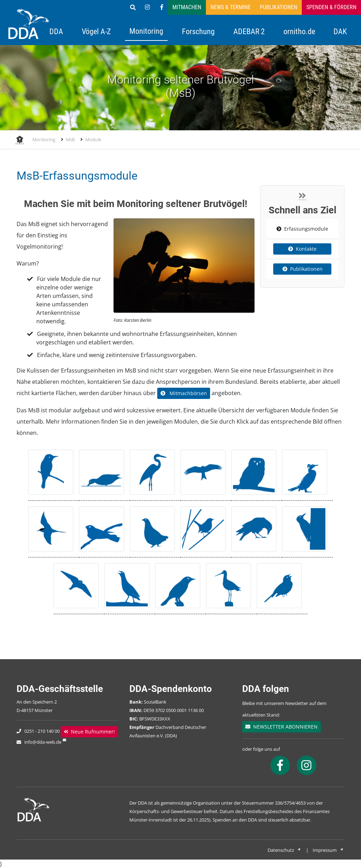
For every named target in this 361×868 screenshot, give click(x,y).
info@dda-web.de (43, 742)
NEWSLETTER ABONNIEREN (282, 727)
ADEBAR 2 (249, 31)
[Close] (302, 196)
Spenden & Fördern (331, 7)
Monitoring (146, 31)
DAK (340, 31)
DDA (56, 31)
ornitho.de (299, 31)
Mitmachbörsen (184, 393)
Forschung (198, 31)
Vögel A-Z (96, 31)
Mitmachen (187, 7)
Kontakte (302, 249)
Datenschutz (285, 850)
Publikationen (279, 7)
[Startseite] (20, 140)
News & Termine (231, 7)
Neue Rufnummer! (89, 732)
